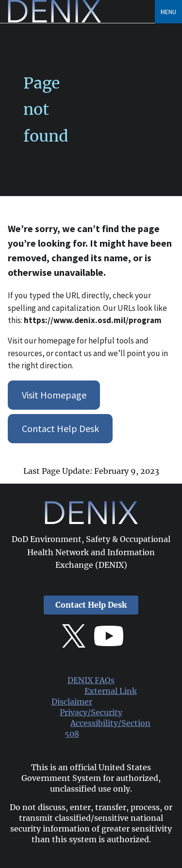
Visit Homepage (54, 395)
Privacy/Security (91, 713)
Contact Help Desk (60, 428)
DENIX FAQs (91, 680)
